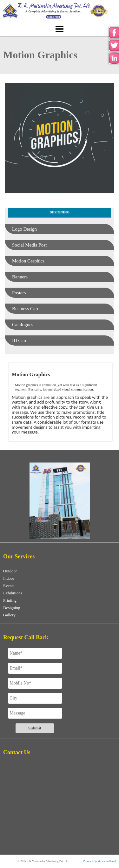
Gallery (9, 615)
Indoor (9, 578)
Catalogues (23, 325)
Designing (12, 608)
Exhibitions (13, 593)
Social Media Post (29, 245)
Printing (10, 600)
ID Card (20, 341)
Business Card (26, 309)
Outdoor (10, 571)
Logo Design (24, 229)
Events (9, 586)
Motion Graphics (28, 261)
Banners (20, 277)
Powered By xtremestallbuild (99, 861)
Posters (19, 293)
